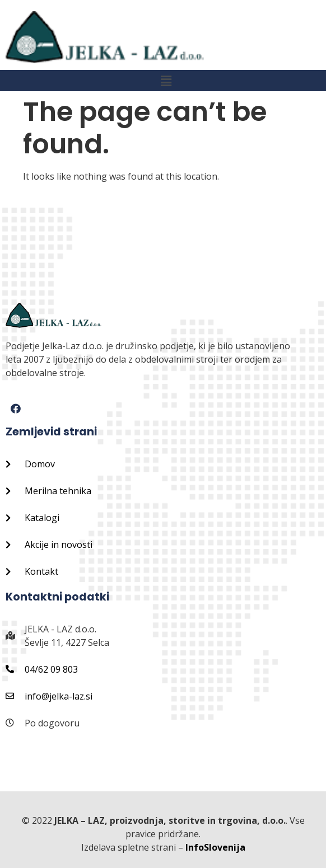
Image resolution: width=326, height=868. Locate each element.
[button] (166, 81)
